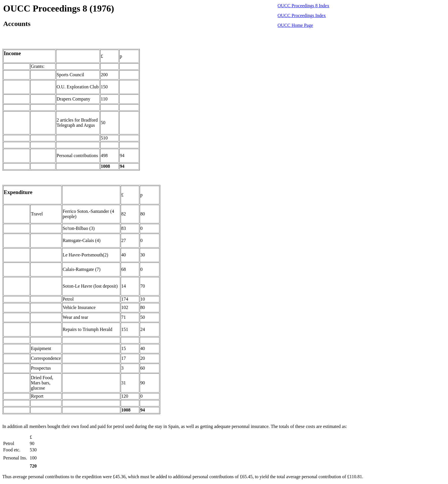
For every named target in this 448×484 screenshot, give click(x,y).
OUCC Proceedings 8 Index (304, 6)
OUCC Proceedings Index (302, 15)
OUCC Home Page (295, 25)
